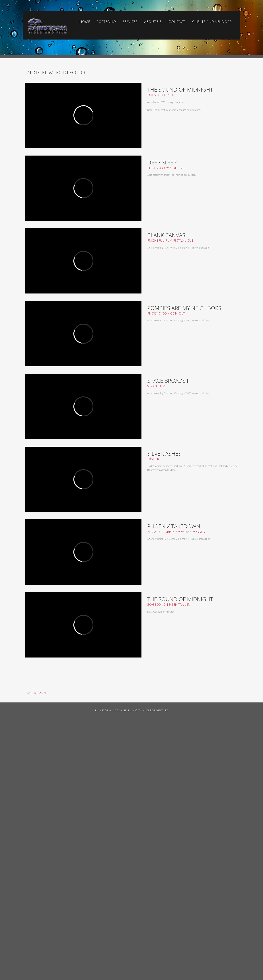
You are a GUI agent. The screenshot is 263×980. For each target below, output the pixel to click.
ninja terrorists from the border (176, 532)
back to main (36, 693)
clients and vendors (212, 22)
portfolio (106, 22)
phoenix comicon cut (166, 168)
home (85, 22)
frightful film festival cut (170, 241)
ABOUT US (153, 22)
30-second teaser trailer (169, 605)
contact (177, 22)
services (130, 22)
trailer (153, 459)
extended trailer (161, 95)
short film (156, 386)
